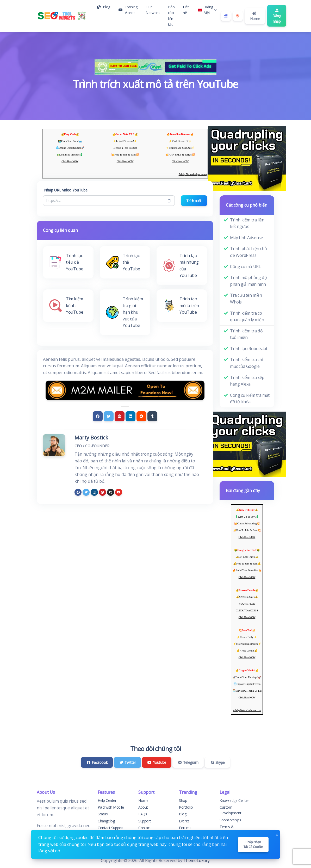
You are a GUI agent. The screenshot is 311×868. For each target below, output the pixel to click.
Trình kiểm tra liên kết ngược (247, 223)
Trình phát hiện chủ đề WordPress (248, 252)
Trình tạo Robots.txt (249, 349)
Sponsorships (230, 820)
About (143, 807)
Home (255, 16)
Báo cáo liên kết (171, 16)
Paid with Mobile (111, 807)
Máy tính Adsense (247, 238)
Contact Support (111, 828)
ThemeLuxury (197, 860)
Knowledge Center (234, 800)
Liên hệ (186, 10)
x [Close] (277, 834)
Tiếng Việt (207, 10)
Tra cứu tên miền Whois (246, 299)
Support (145, 821)
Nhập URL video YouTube (66, 190)
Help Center (107, 800)
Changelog (106, 821)
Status (103, 814)
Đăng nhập (277, 16)
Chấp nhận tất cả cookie (253, 844)
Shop (183, 800)
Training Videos (128, 10)
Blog (104, 7)
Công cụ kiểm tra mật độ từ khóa (250, 399)
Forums (185, 828)
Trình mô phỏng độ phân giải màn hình (248, 281)
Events (184, 821)
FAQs (143, 814)
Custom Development (231, 810)
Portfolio (186, 807)
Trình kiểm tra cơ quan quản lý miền (247, 317)
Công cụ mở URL (245, 266)
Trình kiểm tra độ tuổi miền (246, 334)
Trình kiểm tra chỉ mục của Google (246, 363)
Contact (145, 828)
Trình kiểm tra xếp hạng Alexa (247, 381)
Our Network (153, 10)
